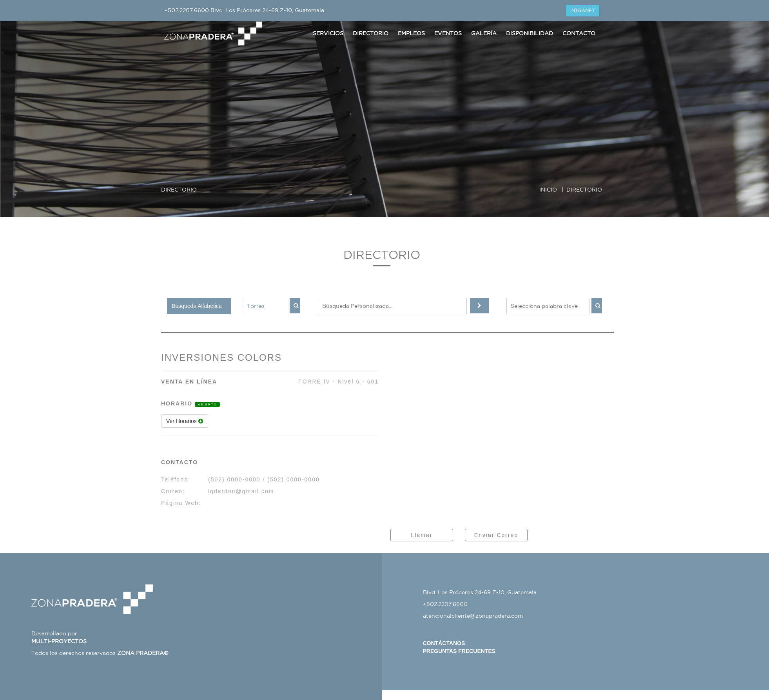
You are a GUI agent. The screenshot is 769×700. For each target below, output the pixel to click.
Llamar (422, 535)
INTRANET (583, 10)
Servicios (328, 33)
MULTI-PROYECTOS (59, 641)
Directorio (371, 33)
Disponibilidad (530, 33)
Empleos (411, 33)
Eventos (448, 33)
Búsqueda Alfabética (197, 306)
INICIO (548, 190)
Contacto (579, 33)
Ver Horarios (185, 421)
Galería (484, 33)
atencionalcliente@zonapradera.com (473, 616)
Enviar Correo (496, 535)
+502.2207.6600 (187, 10)
